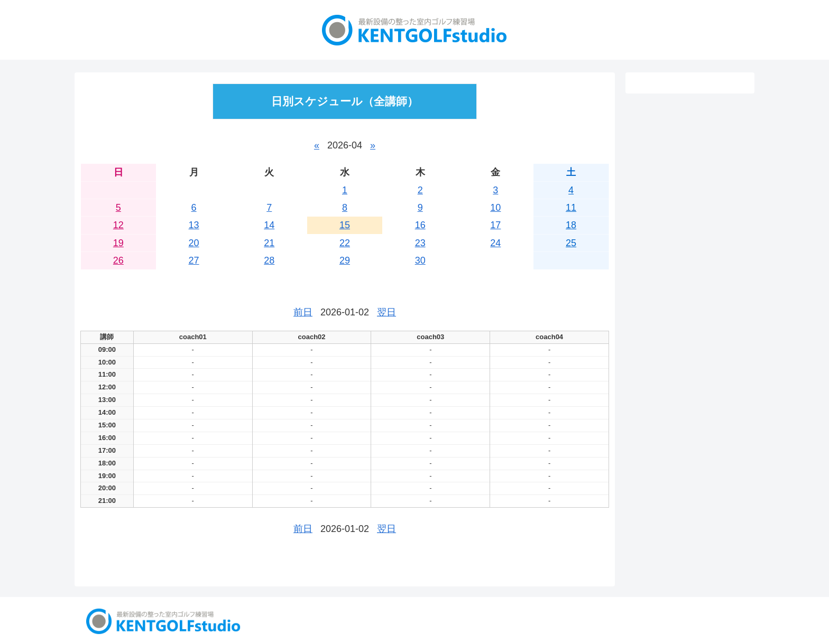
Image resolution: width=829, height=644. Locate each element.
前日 (303, 312)
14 (269, 225)
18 (571, 225)
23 (420, 243)
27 (194, 260)
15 (345, 225)
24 (495, 243)
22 (345, 243)
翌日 (386, 312)
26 (118, 260)
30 (420, 260)
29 (345, 260)
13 (194, 225)
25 (571, 243)
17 (495, 225)
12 (118, 225)
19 (118, 243)
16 (420, 225)
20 (194, 243)
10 (495, 208)
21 (269, 243)
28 (269, 260)
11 (571, 208)
